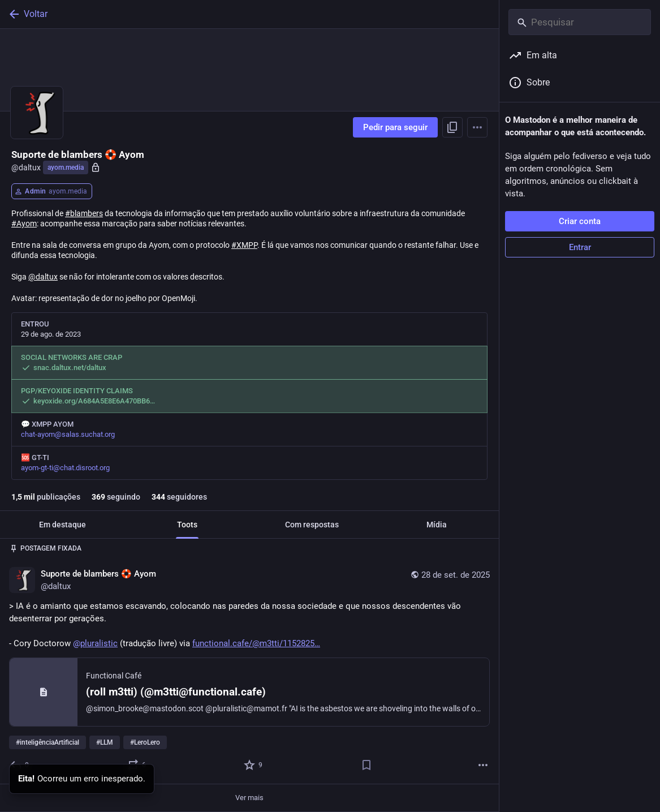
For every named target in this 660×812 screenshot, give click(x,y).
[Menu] (477, 127)
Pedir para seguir (395, 127)
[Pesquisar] (580, 22)
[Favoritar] (254, 765)
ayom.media (66, 167)
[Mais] (483, 765)
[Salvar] (366, 765)
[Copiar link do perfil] (452, 127)
